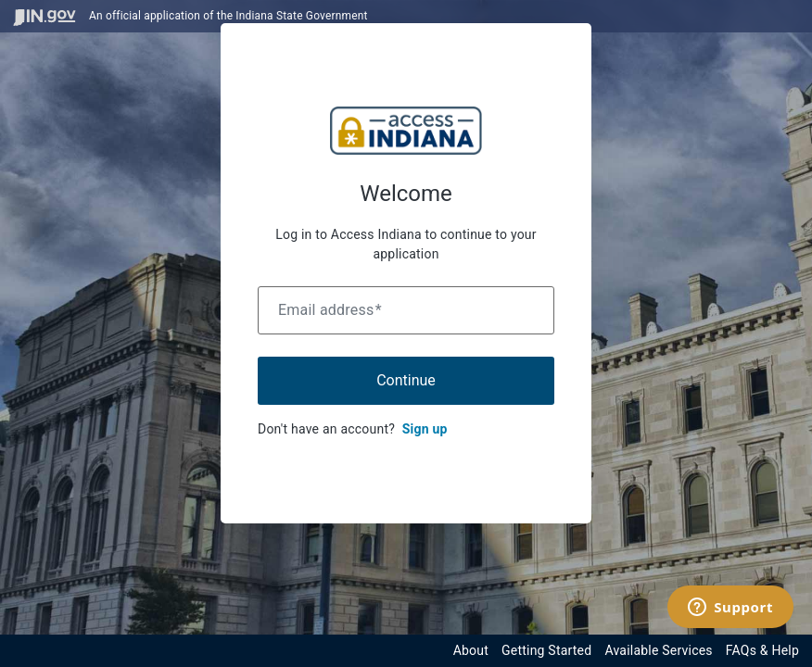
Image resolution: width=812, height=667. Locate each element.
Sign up (425, 429)
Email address (330, 310)
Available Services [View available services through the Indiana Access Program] (658, 650)
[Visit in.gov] (44, 16)
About (471, 650)
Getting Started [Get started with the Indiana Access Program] (546, 650)
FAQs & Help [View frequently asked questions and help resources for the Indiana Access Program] (762, 650)
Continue (406, 380)
